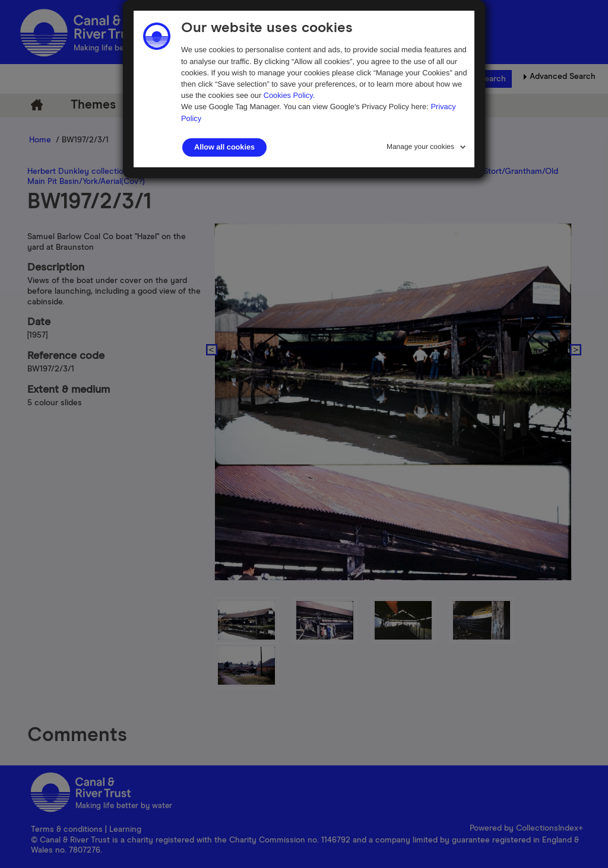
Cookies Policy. (289, 95)
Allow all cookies (224, 147)
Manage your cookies (420, 147)
